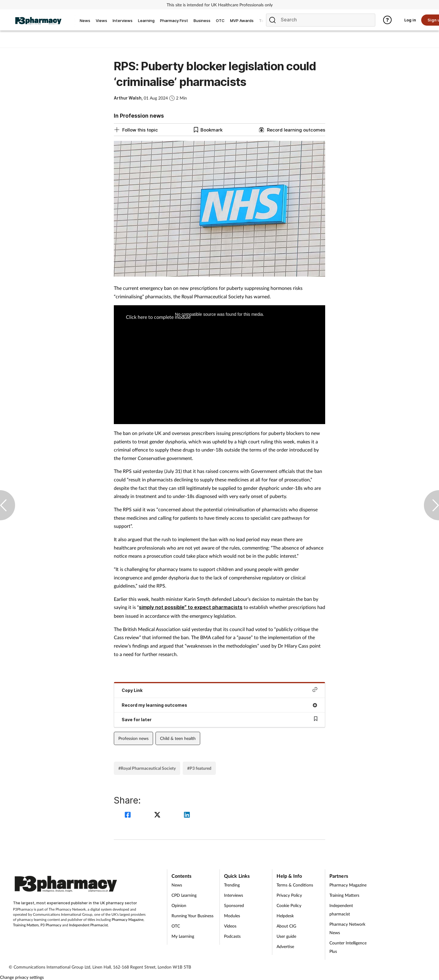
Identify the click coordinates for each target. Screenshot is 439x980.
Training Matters (26, 925)
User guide (286, 936)
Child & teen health (178, 738)
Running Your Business (192, 916)
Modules (232, 916)
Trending (232, 885)
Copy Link (219, 690)
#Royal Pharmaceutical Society (147, 768)
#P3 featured (199, 768)
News (177, 885)
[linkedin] (187, 815)
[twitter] (158, 815)
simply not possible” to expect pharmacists (191, 607)
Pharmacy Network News (347, 928)
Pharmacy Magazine (128, 920)
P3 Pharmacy (51, 925)
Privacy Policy (289, 895)
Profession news (133, 738)
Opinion (179, 905)
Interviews (234, 895)
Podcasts (232, 936)
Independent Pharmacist (88, 925)
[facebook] (129, 815)
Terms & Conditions (295, 885)
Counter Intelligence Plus (348, 947)
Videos (230, 926)
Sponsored (234, 905)
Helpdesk (285, 916)
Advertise (285, 946)
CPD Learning (184, 895)
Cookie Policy (289, 905)
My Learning (183, 936)
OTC (176, 926)
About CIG (286, 926)
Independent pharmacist (341, 910)
